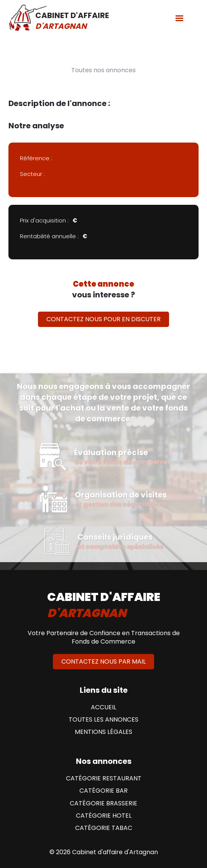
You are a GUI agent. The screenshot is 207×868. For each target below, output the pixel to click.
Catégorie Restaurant (104, 778)
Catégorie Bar (103, 791)
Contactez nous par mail (103, 661)
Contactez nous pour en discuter (103, 319)
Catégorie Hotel (104, 816)
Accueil (103, 707)
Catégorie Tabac (104, 828)
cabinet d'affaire (104, 605)
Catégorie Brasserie (103, 803)
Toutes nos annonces (103, 70)
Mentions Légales (103, 732)
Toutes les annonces (103, 720)
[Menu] (179, 18)
